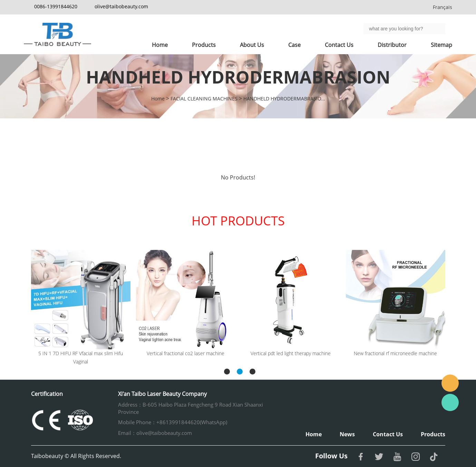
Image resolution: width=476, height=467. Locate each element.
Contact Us (339, 45)
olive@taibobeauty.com (121, 6)
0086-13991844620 (56, 6)
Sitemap (441, 45)
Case (294, 45)
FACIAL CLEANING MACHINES (204, 99)
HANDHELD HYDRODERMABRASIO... (284, 99)
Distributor (392, 45)
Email (450, 383)
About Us (252, 45)
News (347, 434)
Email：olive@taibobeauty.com (155, 433)
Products (204, 45)
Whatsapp (450, 402)
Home (160, 45)
